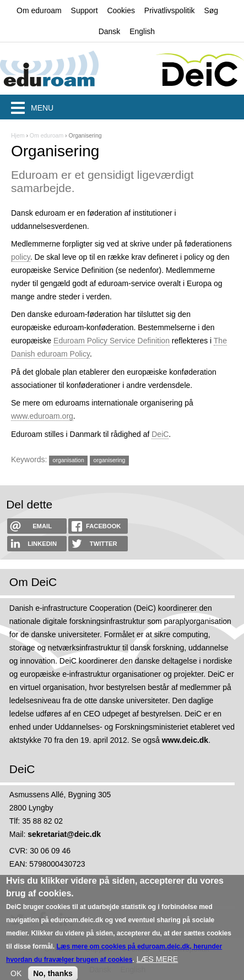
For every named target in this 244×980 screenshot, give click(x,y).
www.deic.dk (185, 740)
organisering (110, 460)
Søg (211, 10)
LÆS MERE (157, 966)
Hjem (18, 135)
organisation (69, 460)
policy (21, 257)
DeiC (160, 434)
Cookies (121, 10)
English (142, 31)
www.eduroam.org (42, 416)
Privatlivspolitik (170, 10)
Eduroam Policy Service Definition (112, 341)
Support (85, 10)
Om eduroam (39, 10)
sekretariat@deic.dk (64, 834)
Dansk (110, 31)
